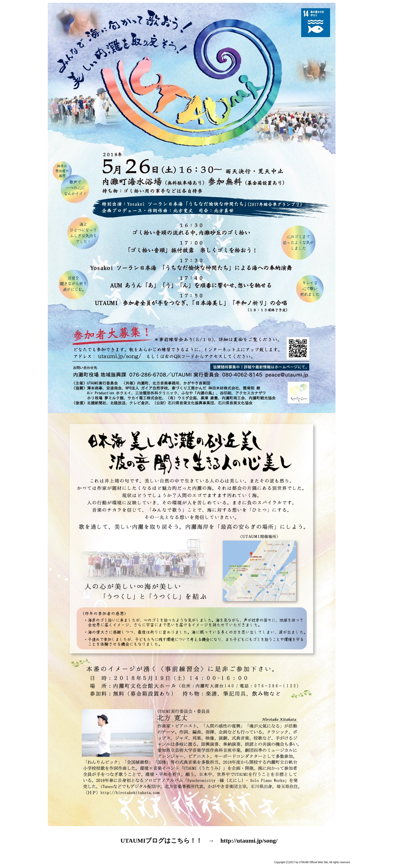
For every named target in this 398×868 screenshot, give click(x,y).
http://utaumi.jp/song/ (249, 841)
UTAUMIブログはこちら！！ (161, 841)
